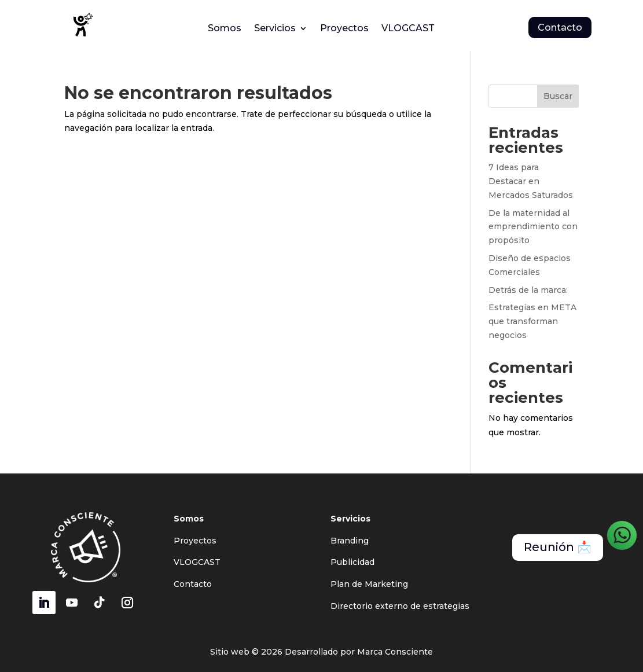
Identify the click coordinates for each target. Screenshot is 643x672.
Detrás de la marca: (528, 290)
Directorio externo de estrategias (400, 606)
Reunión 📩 (558, 548)
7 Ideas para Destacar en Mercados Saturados (531, 181)
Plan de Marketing (369, 584)
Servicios (275, 29)
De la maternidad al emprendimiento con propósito (533, 227)
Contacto (560, 27)
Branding (350, 541)
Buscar (558, 96)
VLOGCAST (408, 29)
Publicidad (352, 562)
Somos (225, 29)
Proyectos (344, 29)
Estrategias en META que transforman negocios (532, 321)
